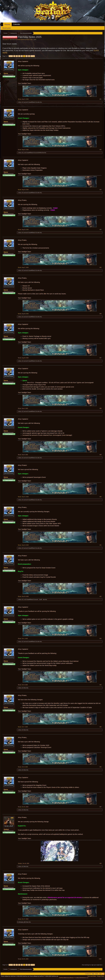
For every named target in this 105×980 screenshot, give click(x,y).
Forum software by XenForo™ (44, 976)
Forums (7, 25)
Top (100, 974)
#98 (100, 863)
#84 (100, 230)
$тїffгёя (40, 153)
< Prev (11, 56)
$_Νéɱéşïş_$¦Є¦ (22, 922)
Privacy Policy (100, 976)
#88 (100, 408)
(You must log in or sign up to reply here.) (92, 965)
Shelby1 (6, 829)
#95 (100, 727)
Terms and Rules (92, 976)
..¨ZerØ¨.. (41, 599)
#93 (100, 638)
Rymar (28, 40)
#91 (100, 545)
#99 (100, 919)
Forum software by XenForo (15, 976)
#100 (100, 959)
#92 (100, 596)
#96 (100, 767)
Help (93, 974)
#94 (100, 685)
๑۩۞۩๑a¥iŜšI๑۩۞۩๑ (32, 102)
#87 (100, 358)
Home (97, 974)
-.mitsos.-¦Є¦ (21, 102)
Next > (33, 56)
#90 (100, 497)
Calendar (17, 24)
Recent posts (7, 28)
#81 (100, 99)
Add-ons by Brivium (74, 978)
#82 (100, 150)
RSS (103, 974)
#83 (100, 190)
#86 (100, 314)
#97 (100, 807)
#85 (100, 267)
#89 (100, 455)
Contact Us (88, 974)
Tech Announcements (15, 40)
